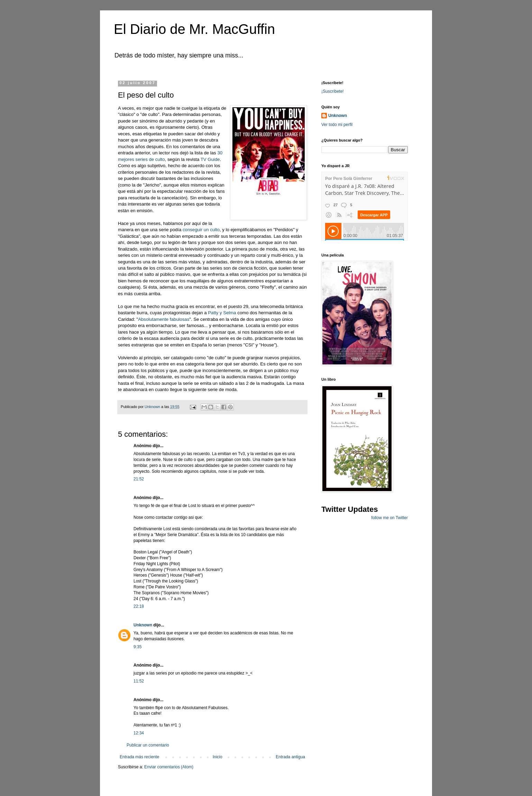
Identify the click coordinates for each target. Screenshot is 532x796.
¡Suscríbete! (333, 91)
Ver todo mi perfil (337, 125)
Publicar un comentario (148, 745)
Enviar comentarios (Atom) (169, 767)
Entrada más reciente (139, 757)
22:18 (139, 606)
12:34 (139, 733)
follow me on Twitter (389, 518)
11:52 (139, 681)
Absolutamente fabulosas (164, 319)
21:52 (139, 479)
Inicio (218, 757)
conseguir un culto (201, 230)
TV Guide (210, 159)
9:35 (137, 647)
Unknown (143, 625)
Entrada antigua (290, 757)
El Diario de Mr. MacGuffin (194, 29)
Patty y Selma (223, 313)
